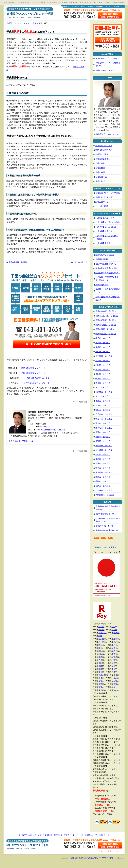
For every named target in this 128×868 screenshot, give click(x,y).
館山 (115, 690)
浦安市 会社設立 (103, 441)
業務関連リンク (102, 285)
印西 (100, 657)
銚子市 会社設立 (103, 338)
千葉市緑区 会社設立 (105, 329)
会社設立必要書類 (103, 159)
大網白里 (102, 675)
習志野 (101, 639)
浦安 (100, 645)
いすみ (114, 678)
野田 (100, 654)
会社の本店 (100, 172)
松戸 (113, 645)
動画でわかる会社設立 (105, 255)
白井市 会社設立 (103, 463)
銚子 (113, 663)
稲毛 (113, 627)
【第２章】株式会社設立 (106, 227)
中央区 (101, 627)
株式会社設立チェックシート (34, 368)
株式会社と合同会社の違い (107, 268)
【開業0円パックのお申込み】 (106, 547)
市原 (100, 678)
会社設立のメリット (104, 146)
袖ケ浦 (114, 681)
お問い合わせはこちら (110, 15)
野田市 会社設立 (103, 365)
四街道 (114, 657)
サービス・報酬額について (99, 7)
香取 (100, 666)
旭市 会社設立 (102, 387)
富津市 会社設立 (103, 437)
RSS (96, 538)
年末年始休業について (105, 514)
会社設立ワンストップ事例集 (108, 193)
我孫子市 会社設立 (104, 419)
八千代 (101, 642)
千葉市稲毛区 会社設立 (106, 320)
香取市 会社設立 (103, 481)
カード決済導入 (102, 206)
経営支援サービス (103, 202)
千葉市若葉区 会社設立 (106, 325)
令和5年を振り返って (104, 526)
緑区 (100, 636)
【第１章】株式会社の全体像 (108, 222)
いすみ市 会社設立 (104, 490)
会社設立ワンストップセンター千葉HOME (35, 835)
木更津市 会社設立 (104, 356)
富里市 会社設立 (103, 468)
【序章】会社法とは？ (105, 218)
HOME (117, 7)
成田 (100, 663)
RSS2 (103, 538)
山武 (113, 669)
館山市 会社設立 (103, 352)
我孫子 (114, 651)
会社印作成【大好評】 (105, 197)
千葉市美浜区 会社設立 (18, 262)
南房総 (101, 690)
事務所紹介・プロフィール (73, 7)
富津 (100, 687)
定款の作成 (100, 181)
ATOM (111, 538)
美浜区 (101, 630)
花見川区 (102, 633)
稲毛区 (114, 630)
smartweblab (119, 858)
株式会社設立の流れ (104, 150)
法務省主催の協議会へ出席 (107, 530)
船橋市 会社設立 (103, 347)
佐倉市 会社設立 (103, 379)
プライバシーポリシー (106, 851)
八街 (113, 660)
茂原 (113, 672)
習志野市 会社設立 (104, 392)
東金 (100, 672)
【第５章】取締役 (103, 243)
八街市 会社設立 (103, 455)
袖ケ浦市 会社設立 (104, 450)
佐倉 (100, 660)
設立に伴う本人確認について (108, 273)
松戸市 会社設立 (103, 361)
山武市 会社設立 (103, 486)
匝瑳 (100, 669)
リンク (119, 851)
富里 (113, 666)
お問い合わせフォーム (105, 70)
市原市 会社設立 (103, 405)
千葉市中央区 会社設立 (106, 311)
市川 (115, 642)
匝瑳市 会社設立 (103, 477)
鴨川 (113, 687)
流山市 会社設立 (103, 410)
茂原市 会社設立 (103, 370)
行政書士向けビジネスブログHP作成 (100, 858)
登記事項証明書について (106, 264)
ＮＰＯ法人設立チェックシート (36, 383)
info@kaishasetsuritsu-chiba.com (51, 430)
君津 (115, 684)
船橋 (115, 639)
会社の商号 (100, 163)
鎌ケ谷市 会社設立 (104, 428)
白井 (113, 654)
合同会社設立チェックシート (34, 373)
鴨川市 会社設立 (103, 423)
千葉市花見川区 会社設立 (107, 316)
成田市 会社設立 (103, 374)
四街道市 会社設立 (104, 446)
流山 (100, 651)
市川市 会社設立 (78, 262)
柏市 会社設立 (102, 396)
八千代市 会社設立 (104, 414)
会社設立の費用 (102, 154)
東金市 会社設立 (103, 383)
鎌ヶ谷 (113, 648)
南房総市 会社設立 (104, 472)
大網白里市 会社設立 (105, 495)
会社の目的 (100, 168)
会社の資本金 (101, 177)
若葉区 (116, 633)
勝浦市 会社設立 (103, 401)
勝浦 (100, 681)
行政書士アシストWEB (78, 858)
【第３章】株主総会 (104, 231)
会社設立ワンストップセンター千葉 (29, 12)
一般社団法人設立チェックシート (39, 378)
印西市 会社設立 (103, 459)
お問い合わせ (104, 835)
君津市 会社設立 (103, 432)
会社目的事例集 (102, 259)
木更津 (101, 684)
